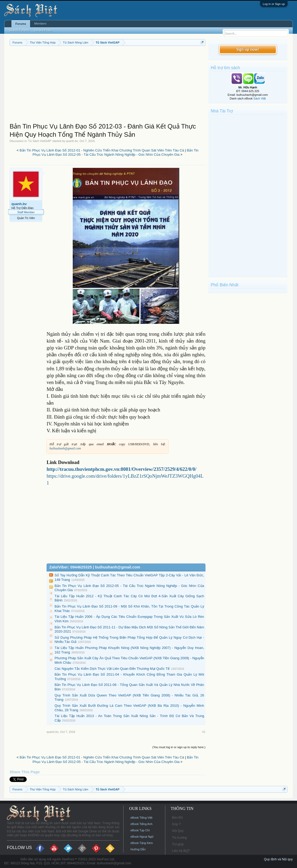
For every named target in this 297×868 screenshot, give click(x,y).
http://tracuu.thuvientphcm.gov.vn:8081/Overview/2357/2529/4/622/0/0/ (121, 469)
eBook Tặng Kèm (142, 843)
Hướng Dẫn (138, 849)
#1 (204, 732)
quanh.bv (72, 141)
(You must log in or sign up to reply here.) (179, 747)
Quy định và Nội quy (278, 859)
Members (40, 23)
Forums (21, 24)
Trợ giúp (178, 844)
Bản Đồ (177, 818)
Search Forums (19, 30)
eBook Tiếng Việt (141, 818)
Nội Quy (178, 831)
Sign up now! (248, 49)
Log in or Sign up (274, 4)
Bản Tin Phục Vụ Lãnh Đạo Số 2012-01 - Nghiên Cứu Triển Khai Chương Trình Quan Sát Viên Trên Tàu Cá (102, 150)
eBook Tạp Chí (140, 830)
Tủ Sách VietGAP (40, 141)
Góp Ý (176, 824)
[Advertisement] (108, 86)
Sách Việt (260, 98)
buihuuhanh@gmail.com (65, 448)
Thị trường (179, 838)
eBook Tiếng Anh (141, 824)
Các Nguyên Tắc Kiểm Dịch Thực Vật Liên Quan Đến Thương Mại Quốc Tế (112, 669)
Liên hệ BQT (181, 851)
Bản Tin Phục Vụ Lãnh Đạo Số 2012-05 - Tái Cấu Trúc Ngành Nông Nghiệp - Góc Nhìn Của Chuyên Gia (115, 153)
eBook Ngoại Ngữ (142, 837)
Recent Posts (43, 30)
